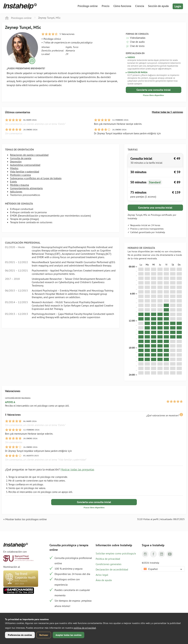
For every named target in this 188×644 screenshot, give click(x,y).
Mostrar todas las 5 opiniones (167, 112)
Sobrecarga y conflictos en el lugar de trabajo (36, 178)
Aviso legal (102, 575)
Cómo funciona (122, 6)
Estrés (13, 182)
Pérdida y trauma (19, 185)
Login (178, 6)
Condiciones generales (109, 564)
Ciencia (140, 6)
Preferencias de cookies (20, 635)
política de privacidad (85, 628)
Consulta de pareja (21, 158)
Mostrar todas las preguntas (77, 469)
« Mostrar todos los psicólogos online (25, 519)
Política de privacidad (108, 559)
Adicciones (16, 192)
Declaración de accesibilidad (112, 569)
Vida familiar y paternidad (25, 172)
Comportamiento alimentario (26, 188)
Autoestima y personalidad (25, 165)
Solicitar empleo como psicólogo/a (116, 553)
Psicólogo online (88, 6)
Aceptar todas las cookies (68, 635)
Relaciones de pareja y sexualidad (29, 155)
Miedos (14, 168)
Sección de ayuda (158, 6)
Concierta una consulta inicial (154, 90)
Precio (106, 6)
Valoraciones (13, 391)
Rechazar (44, 635)
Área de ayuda (104, 580)
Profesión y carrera (20, 175)
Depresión (16, 162)
